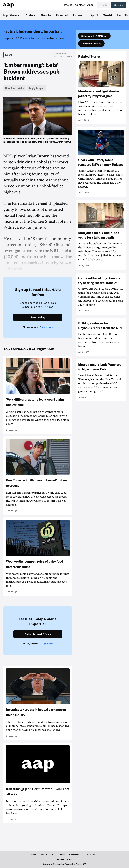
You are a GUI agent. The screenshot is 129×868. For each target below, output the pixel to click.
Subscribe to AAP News (94, 36)
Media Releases (91, 855)
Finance (79, 15)
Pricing (68, 5)
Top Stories (11, 15)
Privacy (43, 855)
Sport (94, 15)
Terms (33, 855)
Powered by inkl (64, 859)
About (91, 5)
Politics (30, 15)
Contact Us (74, 855)
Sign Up (119, 5)
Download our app (91, 43)
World (108, 15)
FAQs (53, 855)
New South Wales (15, 88)
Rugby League (36, 88)
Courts (46, 15)
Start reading (38, 317)
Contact (80, 5)
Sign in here (47, 327)
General (62, 15)
